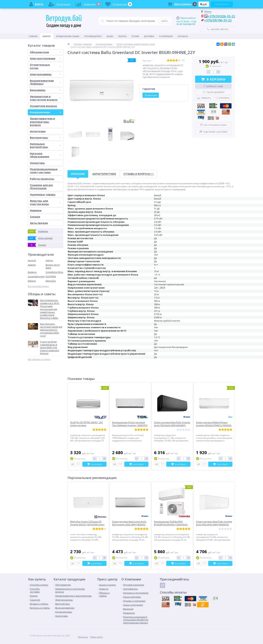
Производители (93, 36)
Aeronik (32, 260)
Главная (33, 36)
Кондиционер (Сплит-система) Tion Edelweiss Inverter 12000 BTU (130, 424)
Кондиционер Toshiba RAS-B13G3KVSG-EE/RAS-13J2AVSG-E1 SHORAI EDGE (171, 525)
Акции (110, 36)
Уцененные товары (43, 194)
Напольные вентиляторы (45, 145)
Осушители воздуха (43, 106)
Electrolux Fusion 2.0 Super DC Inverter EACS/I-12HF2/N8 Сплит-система (87, 525)
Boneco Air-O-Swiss (53, 266)
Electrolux (51, 281)
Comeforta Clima (54, 272)
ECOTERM (51, 276)
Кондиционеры (45, 112)
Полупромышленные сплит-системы (45, 171)
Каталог (47, 36)
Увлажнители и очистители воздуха (45, 98)
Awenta (32, 265)
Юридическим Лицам (68, 36)
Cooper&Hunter (36, 276)
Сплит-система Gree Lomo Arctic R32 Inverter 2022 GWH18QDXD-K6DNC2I (129, 525)
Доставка (149, 36)
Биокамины (45, 90)
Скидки (35, 217)
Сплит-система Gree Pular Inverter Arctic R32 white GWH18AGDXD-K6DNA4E (214, 525)
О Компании (166, 36)
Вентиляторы (45, 138)
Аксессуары (38, 131)
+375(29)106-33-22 (218, 20)
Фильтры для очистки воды (45, 202)
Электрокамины (45, 74)
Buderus (32, 272)
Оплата (135, 36)
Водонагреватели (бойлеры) (45, 82)
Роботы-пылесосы (42, 179)
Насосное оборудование (45, 155)
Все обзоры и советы (39, 359)
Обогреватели (45, 52)
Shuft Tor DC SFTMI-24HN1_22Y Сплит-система (86, 424)
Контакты (183, 36)
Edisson (32, 281)
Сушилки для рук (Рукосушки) (41, 187)
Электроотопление (45, 58)
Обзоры (122, 36)
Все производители (38, 286)
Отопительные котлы (45, 66)
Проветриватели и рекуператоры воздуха (42, 122)
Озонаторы (37, 163)
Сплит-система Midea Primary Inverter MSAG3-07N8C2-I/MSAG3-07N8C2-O (214, 425)
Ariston (49, 260)
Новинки (36, 210)
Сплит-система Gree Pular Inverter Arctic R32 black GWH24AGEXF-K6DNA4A (172, 425)
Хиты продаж (39, 223)
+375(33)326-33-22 (221, 16)
